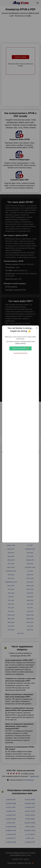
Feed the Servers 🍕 (20, 348)
